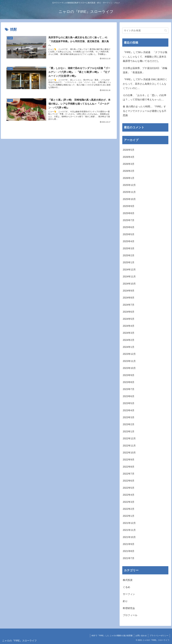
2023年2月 (129, 424)
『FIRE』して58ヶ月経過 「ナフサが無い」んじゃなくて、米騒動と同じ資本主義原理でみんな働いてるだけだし (145, 57)
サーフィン (129, 594)
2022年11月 (129, 446)
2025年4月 (129, 241)
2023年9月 (129, 375)
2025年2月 (129, 255)
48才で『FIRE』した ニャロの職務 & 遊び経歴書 (112, 636)
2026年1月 (129, 178)
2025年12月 (129, 185)
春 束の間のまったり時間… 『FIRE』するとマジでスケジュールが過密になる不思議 (145, 111)
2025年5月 (129, 234)
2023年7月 (129, 389)
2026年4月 (129, 157)
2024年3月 (129, 333)
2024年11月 (129, 277)
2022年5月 (129, 488)
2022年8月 (129, 467)
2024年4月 (129, 326)
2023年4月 (129, 410)
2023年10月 (129, 368)
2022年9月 (129, 460)
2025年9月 (129, 206)
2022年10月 (129, 453)
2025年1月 (129, 262)
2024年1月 (129, 347)
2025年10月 (129, 199)
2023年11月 (129, 361)
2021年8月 (129, 551)
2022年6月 (129, 481)
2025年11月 (129, 192)
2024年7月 (129, 305)
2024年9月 (129, 291)
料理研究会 (129, 608)
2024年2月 (129, 340)
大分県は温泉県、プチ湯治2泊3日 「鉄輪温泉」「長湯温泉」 (145, 70)
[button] (166, 30)
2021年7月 (129, 558)
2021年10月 (129, 537)
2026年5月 (129, 150)
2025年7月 (129, 220)
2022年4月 (129, 495)
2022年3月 (129, 502)
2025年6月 (129, 227)
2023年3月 (129, 417)
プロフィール (130, 615)
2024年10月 (129, 284)
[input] (145, 31)
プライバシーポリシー (159, 636)
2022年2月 (129, 509)
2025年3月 (129, 248)
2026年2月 (129, 171)
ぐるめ (126, 587)
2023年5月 (129, 403)
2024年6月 (129, 312)
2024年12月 (129, 270)
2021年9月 (129, 544)
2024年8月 (129, 298)
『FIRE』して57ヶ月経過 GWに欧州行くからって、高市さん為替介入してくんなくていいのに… (145, 84)
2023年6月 (129, 396)
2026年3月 (129, 164)
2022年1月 (129, 516)
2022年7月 (129, 474)
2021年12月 (129, 523)
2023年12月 (129, 354)
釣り (125, 601)
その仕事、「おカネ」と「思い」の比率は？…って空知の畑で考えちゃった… (145, 97)
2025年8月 (129, 213)
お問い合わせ (141, 636)
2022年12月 (129, 439)
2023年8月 (129, 382)
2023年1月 (129, 432)
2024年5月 (129, 319)
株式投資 (128, 580)
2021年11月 (129, 530)
